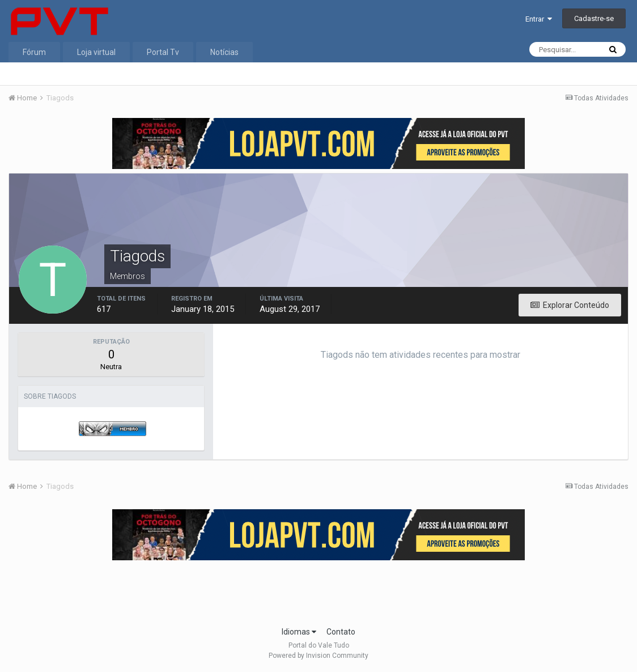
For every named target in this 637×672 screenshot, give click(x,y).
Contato (341, 632)
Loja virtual (96, 52)
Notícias (224, 52)
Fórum (34, 52)
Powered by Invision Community (318, 656)
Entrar (539, 19)
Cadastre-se (594, 18)
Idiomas (299, 632)
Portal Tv (163, 52)
